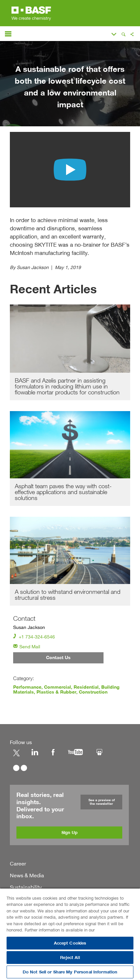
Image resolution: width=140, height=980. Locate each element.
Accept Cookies (70, 943)
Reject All (70, 958)
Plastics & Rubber (56, 692)
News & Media (27, 875)
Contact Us (58, 658)
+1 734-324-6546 (34, 637)
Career (18, 863)
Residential (86, 687)
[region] (70, 934)
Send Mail (27, 646)
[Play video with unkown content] (70, 170)
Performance (27, 687)
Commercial (58, 687)
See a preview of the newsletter (102, 801)
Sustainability (26, 887)
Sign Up (70, 832)
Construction (93, 692)
